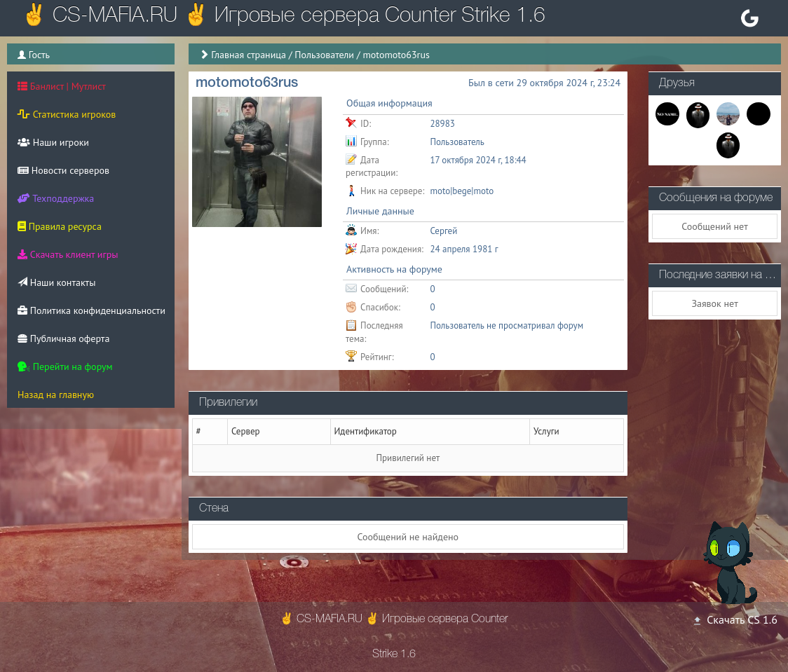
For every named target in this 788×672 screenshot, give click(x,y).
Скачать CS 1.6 (735, 619)
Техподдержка (56, 198)
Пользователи (324, 55)
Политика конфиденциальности (91, 310)
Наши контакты (56, 282)
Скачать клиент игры (68, 254)
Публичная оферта (63, 338)
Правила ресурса (60, 226)
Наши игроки (53, 142)
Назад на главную (56, 395)
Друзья (677, 83)
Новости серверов (63, 170)
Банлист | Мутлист (62, 86)
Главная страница (249, 55)
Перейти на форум (65, 366)
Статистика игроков (67, 114)
